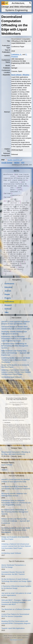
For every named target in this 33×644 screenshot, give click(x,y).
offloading (26, 75)
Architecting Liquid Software (11, 377)
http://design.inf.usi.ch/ (16, 640)
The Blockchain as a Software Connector (16, 609)
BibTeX (17, 163)
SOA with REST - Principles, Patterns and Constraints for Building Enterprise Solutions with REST (16, 602)
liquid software (16, 75)
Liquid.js (4, 470)
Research (8, 305)
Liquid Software (7, 465)
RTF (23, 163)
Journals (8, 291)
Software (8, 309)
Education (8, 287)
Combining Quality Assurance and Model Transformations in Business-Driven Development (16, 360)
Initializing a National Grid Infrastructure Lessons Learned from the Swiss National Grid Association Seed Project (16, 372)
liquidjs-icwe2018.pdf (15, 160)
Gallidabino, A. (16, 55)
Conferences (9, 284)
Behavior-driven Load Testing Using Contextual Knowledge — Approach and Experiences (15, 353)
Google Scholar (7, 163)
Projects (8, 298)
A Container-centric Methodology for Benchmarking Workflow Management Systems (15, 346)
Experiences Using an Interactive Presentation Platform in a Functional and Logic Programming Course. (16, 339)
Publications (9, 302)
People (7, 294)
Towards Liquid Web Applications (13, 628)
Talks (7, 312)
